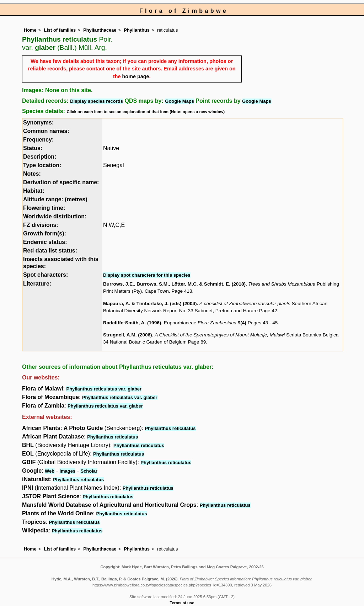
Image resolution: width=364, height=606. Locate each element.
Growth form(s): (45, 233)
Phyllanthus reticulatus (170, 428)
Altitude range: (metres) (55, 199)
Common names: (46, 131)
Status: (33, 148)
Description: (40, 157)
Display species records (97, 101)
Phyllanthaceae (100, 30)
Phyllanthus (137, 30)
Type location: (42, 165)
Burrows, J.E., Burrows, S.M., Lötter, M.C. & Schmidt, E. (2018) (174, 284)
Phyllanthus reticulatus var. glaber (104, 389)
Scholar (89, 471)
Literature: (37, 284)
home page (136, 76)
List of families (60, 30)
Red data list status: (50, 251)
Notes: (32, 174)
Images (67, 471)
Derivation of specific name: (61, 182)
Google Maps (180, 101)
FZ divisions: (41, 225)
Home (30, 30)
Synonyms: (38, 123)
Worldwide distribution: (55, 216)
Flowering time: (44, 208)
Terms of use (182, 603)
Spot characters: (45, 275)
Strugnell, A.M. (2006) (128, 335)
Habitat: (34, 191)
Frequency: (38, 140)
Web (50, 471)
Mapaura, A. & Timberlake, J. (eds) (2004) (150, 304)
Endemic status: (45, 242)
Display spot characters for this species (147, 275)
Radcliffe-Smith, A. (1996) (132, 323)
